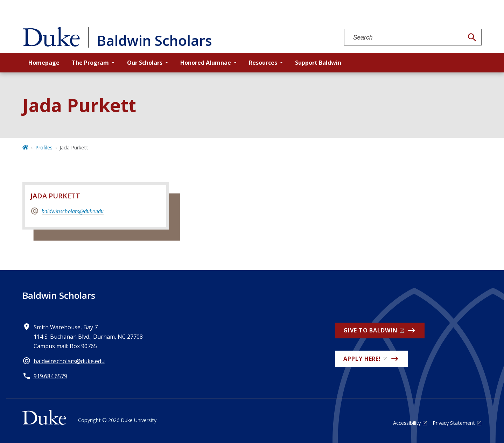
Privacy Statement (454, 423)
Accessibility (407, 423)
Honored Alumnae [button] (206, 63)
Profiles (44, 147)
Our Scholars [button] (145, 63)
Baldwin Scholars (59, 295)
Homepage (44, 63)
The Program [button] (90, 63)
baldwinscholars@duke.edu (73, 211)
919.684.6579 (50, 376)
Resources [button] (263, 63)
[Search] (472, 37)
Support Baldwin (318, 63)
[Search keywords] (404, 38)
